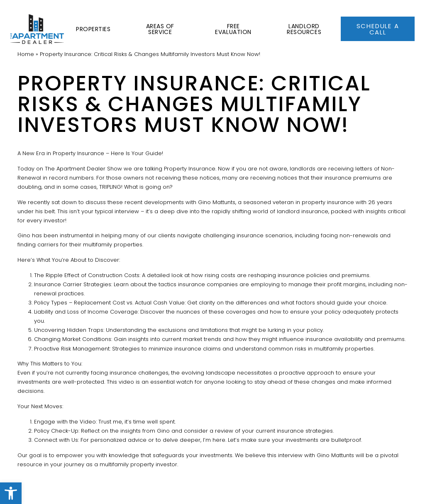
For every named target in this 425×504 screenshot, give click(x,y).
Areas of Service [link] (156, 19)
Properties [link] (89, 19)
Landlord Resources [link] (302, 19)
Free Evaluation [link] (231, 19)
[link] (11, 493)
